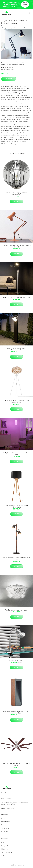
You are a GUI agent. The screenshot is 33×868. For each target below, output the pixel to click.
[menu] (30, 13)
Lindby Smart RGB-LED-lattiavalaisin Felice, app (17, 454)
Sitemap (4, 855)
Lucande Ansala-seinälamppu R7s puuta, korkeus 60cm (17, 712)
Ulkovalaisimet (6, 831)
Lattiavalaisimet (6, 65)
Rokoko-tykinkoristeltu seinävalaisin (17, 610)
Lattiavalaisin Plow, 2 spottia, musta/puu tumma (17, 559)
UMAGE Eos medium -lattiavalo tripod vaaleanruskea (17, 401)
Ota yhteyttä (5, 846)
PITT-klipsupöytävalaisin (17, 661)
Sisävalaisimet (22, 63)
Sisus (3, 825)
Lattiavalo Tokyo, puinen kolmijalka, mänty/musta (17, 506)
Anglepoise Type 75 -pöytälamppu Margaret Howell (17, 246)
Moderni (22, 65)
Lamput (4, 818)
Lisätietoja (9, 79)
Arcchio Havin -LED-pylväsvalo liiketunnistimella (17, 349)
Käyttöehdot (5, 849)
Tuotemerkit (13, 63)
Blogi (3, 843)
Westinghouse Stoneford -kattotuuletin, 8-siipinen (16, 764)
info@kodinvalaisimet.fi (8, 808)
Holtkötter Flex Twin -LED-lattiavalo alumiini (17, 298)
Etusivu (3, 26)
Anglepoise (15, 65)
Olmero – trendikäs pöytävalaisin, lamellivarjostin (17, 194)
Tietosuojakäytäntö (7, 852)
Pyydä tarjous (25, 3)
